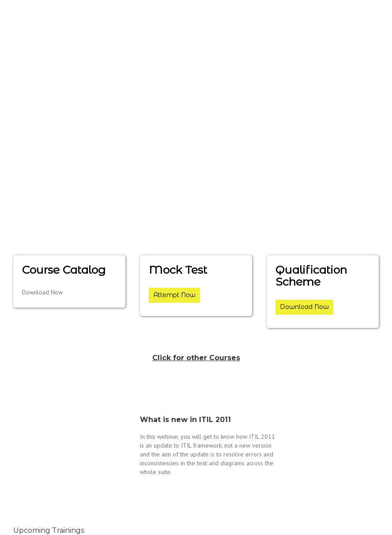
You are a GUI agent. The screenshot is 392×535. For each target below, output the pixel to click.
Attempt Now (174, 295)
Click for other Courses (196, 358)
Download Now (304, 307)
